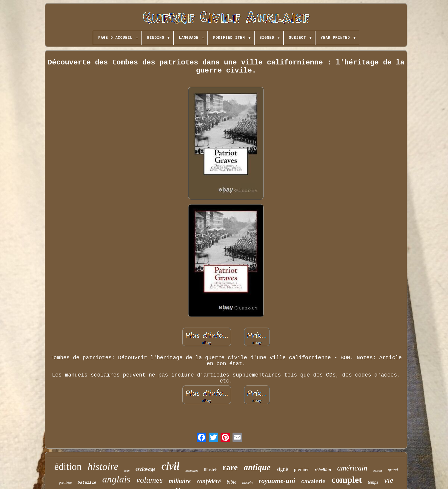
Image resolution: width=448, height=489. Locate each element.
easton (378, 471)
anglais (116, 479)
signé (282, 469)
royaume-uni (277, 481)
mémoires (192, 471)
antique (257, 467)
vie (389, 480)
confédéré (209, 481)
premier (301, 469)
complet (347, 480)
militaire (180, 481)
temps (373, 482)
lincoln (248, 482)
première (65, 482)
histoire (103, 466)
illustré (210, 470)
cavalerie (313, 481)
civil (170, 466)
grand (393, 470)
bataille (87, 483)
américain (352, 468)
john (127, 471)
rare (230, 467)
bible (232, 482)
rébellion (323, 470)
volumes (150, 480)
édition (68, 467)
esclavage (146, 469)
